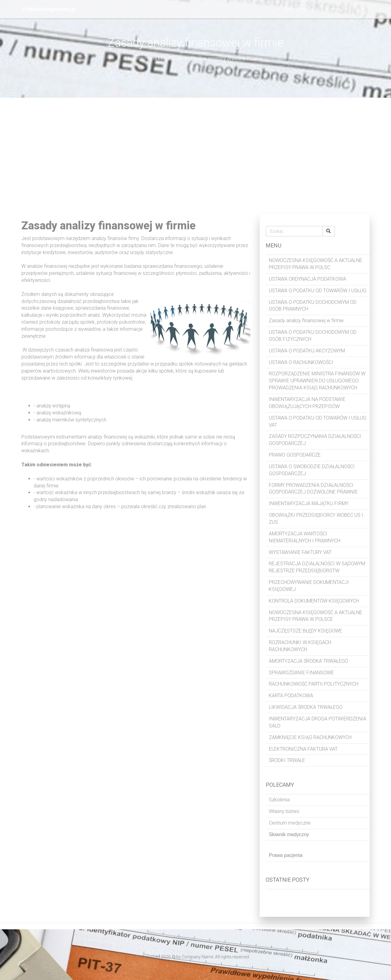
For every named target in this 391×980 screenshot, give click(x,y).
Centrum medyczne (290, 823)
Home (333, 9)
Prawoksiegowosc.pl (49, 9)
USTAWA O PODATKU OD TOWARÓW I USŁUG (318, 291)
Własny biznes (284, 811)
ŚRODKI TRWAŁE (287, 760)
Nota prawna (298, 9)
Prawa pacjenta (286, 855)
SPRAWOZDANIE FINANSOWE (301, 673)
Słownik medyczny (289, 834)
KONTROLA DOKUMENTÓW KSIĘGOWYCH (314, 601)
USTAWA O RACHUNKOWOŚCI (301, 362)
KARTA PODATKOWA (291, 696)
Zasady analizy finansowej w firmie (306, 321)
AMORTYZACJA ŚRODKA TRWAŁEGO (309, 661)
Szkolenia (279, 800)
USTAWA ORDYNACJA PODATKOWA (307, 279)
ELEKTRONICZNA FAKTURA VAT (303, 749)
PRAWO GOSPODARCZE (295, 455)
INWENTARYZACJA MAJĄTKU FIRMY (309, 503)
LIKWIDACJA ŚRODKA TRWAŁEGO (306, 707)
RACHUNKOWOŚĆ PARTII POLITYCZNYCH (314, 684)
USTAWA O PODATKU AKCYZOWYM (307, 351)
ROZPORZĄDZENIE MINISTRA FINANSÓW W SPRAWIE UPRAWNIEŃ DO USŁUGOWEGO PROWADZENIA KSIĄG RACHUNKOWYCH (317, 381)
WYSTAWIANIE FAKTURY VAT (300, 552)
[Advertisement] (195, 156)
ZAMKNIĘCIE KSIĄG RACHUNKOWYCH (310, 737)
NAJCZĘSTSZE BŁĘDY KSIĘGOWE (305, 631)
